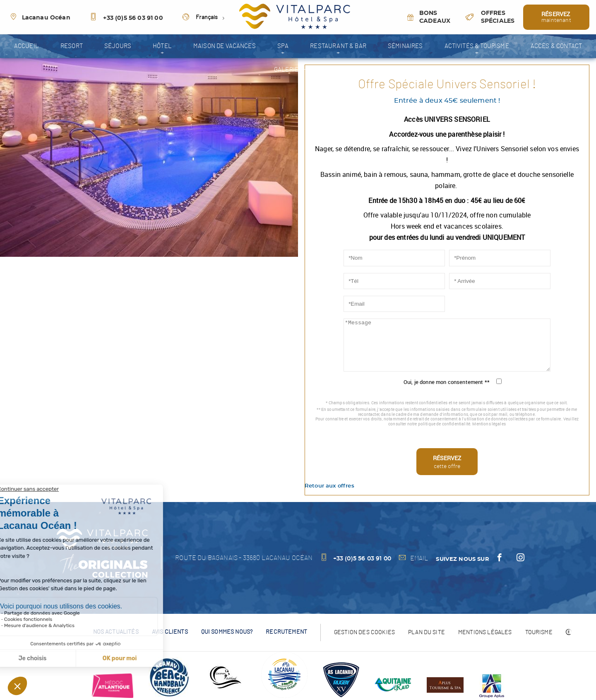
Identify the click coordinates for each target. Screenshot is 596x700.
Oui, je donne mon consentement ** (447, 382)
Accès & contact (556, 46)
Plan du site (427, 632)
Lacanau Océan (40, 18)
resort (72, 46)
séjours (118, 46)
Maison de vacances (225, 46)
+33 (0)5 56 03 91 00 (126, 18)
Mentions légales (489, 424)
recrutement (286, 632)
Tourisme (539, 632)
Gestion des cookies (364, 632)
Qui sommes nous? (227, 632)
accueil (26, 46)
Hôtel (162, 46)
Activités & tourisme (477, 46)
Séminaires (405, 46)
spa (283, 46)
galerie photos (298, 70)
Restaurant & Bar (338, 46)
